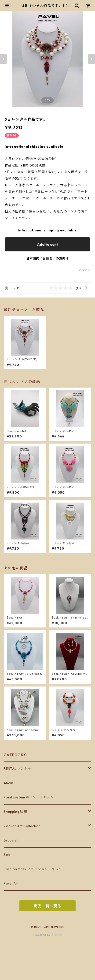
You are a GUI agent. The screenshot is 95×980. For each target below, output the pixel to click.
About (9, 783)
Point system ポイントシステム (29, 797)
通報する (84, 270)
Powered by (48, 935)
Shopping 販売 (15, 812)
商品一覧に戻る (47, 906)
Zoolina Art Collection (22, 826)
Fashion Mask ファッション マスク (33, 869)
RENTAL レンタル (17, 769)
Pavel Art (11, 883)
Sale (7, 855)
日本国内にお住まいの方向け (47, 258)
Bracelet (11, 840)
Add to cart (47, 244)
